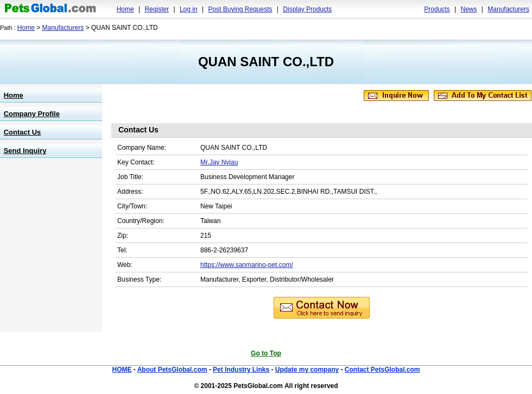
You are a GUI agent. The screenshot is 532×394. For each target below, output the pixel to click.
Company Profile (32, 114)
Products (437, 9)
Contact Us (23, 132)
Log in (189, 9)
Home (125, 9)
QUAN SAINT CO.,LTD (266, 62)
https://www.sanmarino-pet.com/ (247, 265)
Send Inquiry (25, 151)
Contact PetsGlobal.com (382, 370)
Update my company (307, 370)
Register (157, 9)
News (468, 9)
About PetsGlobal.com (172, 370)
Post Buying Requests (240, 9)
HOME (122, 370)
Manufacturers (508, 9)
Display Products (307, 9)
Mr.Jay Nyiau (219, 162)
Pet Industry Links (241, 370)
